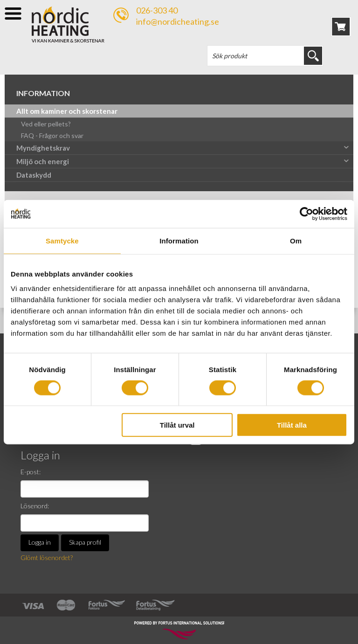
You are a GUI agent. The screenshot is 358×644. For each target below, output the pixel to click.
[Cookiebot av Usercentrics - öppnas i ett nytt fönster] (306, 214)
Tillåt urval (177, 425)
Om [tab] (296, 240)
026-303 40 (157, 10)
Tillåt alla (292, 425)
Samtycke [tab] (62, 240)
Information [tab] (179, 240)
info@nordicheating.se (178, 21)
